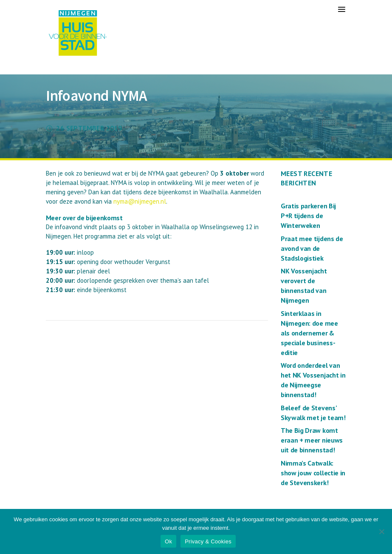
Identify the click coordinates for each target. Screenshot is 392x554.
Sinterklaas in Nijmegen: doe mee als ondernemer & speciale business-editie (309, 333)
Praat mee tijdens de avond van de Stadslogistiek (312, 248)
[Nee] (381, 531)
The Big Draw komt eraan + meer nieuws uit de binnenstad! (312, 440)
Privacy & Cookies (208, 541)
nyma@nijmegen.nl (140, 201)
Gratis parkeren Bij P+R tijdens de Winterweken (308, 216)
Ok (168, 541)
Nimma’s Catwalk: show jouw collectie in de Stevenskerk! (313, 473)
